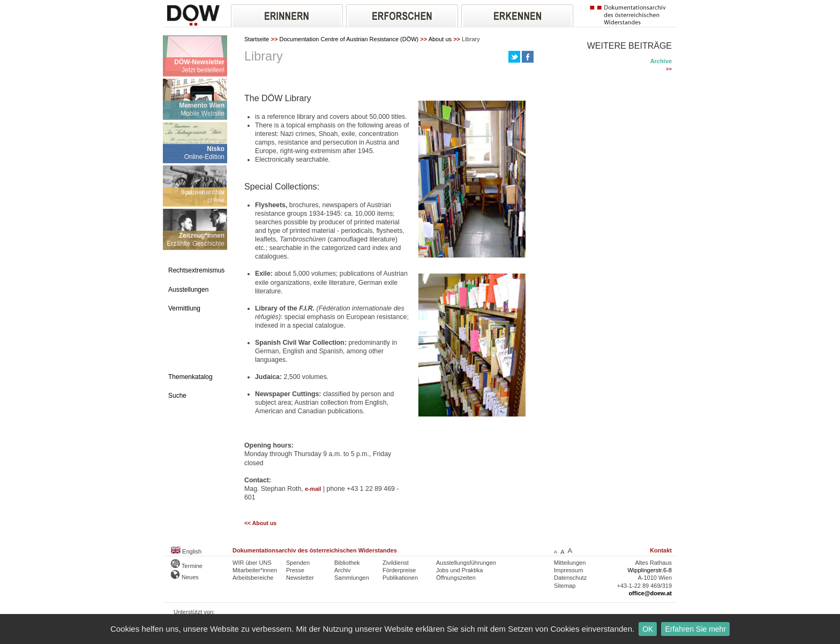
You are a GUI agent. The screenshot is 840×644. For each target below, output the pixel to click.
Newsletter (300, 578)
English (186, 551)
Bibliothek (347, 563)
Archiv (343, 570)
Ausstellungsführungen (466, 563)
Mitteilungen (570, 563)
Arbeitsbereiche (253, 578)
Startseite (257, 39)
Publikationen (400, 578)
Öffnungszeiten (456, 578)
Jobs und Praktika (459, 570)
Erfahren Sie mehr (695, 629)
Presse (295, 570)
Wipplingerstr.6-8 (650, 570)
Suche (177, 396)
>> (669, 69)
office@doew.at (650, 593)
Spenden (298, 563)
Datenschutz (570, 578)
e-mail (313, 489)
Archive (661, 61)
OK (648, 629)
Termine (187, 566)
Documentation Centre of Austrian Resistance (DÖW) (349, 39)
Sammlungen (352, 578)
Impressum (568, 570)
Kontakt (661, 550)
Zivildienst (396, 563)
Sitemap (565, 586)
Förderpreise (399, 570)
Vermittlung (184, 308)
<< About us (260, 523)
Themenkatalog (190, 377)
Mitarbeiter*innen (255, 570)
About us (440, 39)
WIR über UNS (252, 563)
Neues (185, 577)
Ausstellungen (188, 290)
